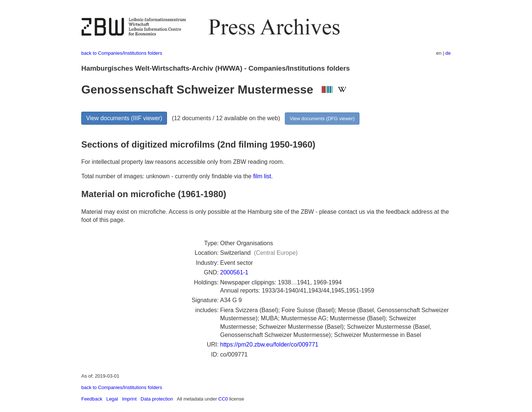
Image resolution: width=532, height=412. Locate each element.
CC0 (223, 399)
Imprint (129, 399)
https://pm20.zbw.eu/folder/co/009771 (269, 345)
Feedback (92, 399)
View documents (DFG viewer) (322, 119)
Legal (112, 399)
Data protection (157, 399)
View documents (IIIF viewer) (124, 118)
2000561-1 (234, 272)
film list (262, 176)
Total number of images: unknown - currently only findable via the (167, 176)
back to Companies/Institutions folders (122, 53)
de (448, 53)
